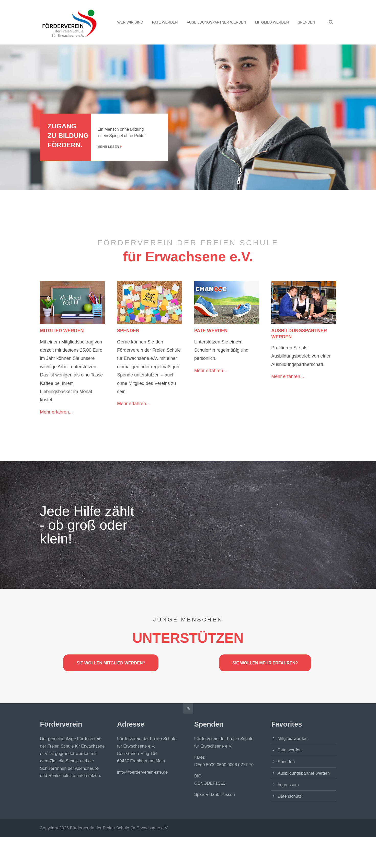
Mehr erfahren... (56, 412)
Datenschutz (289, 796)
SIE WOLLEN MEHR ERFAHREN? (265, 663)
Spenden (286, 762)
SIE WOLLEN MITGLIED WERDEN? (111, 663)
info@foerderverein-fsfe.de (142, 772)
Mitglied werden (293, 738)
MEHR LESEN (118, 147)
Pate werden (290, 750)
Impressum (288, 785)
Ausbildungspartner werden (304, 773)
